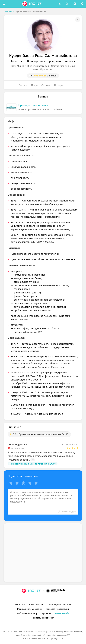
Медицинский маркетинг (30, 609)
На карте (59, 85)
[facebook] (43, 598)
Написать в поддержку (43, 618)
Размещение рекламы (60, 604)
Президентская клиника (33, 105)
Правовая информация (57, 609)
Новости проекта (37, 604)
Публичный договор (27, 613)
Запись (23, 85)
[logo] (32, 4)
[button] (4, 4)
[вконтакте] (48, 598)
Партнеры (46, 613)
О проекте (20, 604)
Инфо (34, 85)
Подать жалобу (61, 613)
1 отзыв (53, 76)
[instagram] (38, 598)
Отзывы (46, 85)
